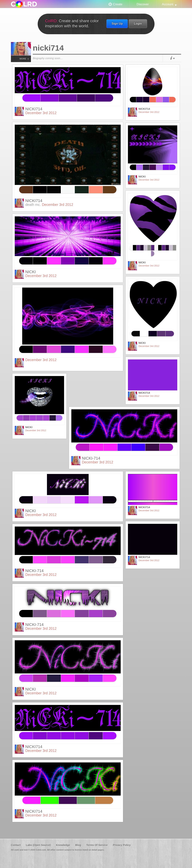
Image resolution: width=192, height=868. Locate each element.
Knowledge (63, 845)
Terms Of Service (97, 845)
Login (138, 23)
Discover (143, 4)
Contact (16, 845)
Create (118, 4)
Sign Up (117, 23)
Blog (78, 845)
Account (168, 4)
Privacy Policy (122, 845)
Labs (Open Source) (38, 845)
